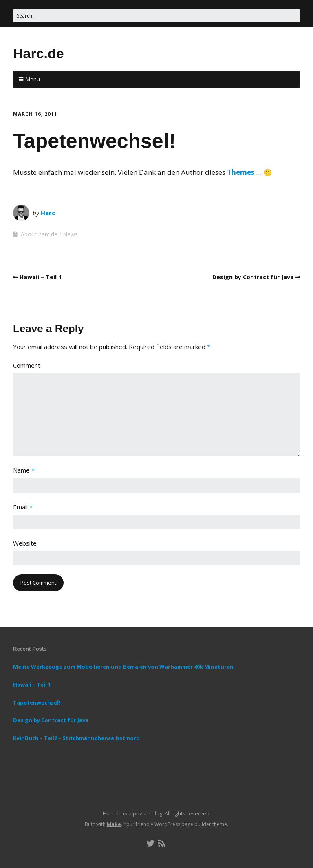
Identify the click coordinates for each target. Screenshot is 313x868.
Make (114, 824)
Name (24, 470)
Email (23, 507)
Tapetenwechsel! (37, 702)
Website (25, 543)
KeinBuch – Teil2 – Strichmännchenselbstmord (76, 738)
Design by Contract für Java (253, 277)
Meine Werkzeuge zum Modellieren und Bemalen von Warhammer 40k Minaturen (123, 667)
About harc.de (39, 234)
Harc (48, 213)
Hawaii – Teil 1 (41, 277)
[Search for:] (156, 16)
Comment (27, 365)
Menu (33, 79)
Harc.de (39, 53)
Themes (241, 172)
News (70, 234)
